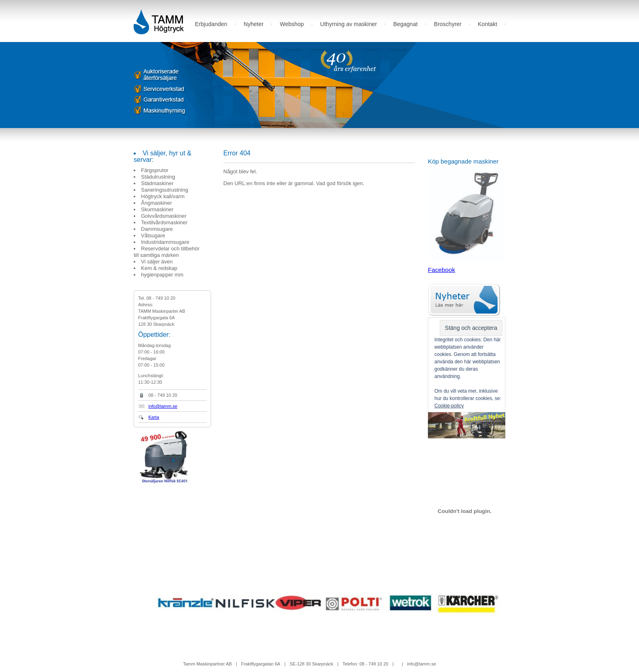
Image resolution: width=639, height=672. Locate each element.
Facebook (442, 270)
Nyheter (254, 24)
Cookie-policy (449, 406)
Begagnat (405, 24)
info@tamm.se (163, 406)
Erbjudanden (211, 24)
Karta (154, 417)
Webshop (292, 24)
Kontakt (488, 24)
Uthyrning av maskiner (349, 24)
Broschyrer (448, 24)
